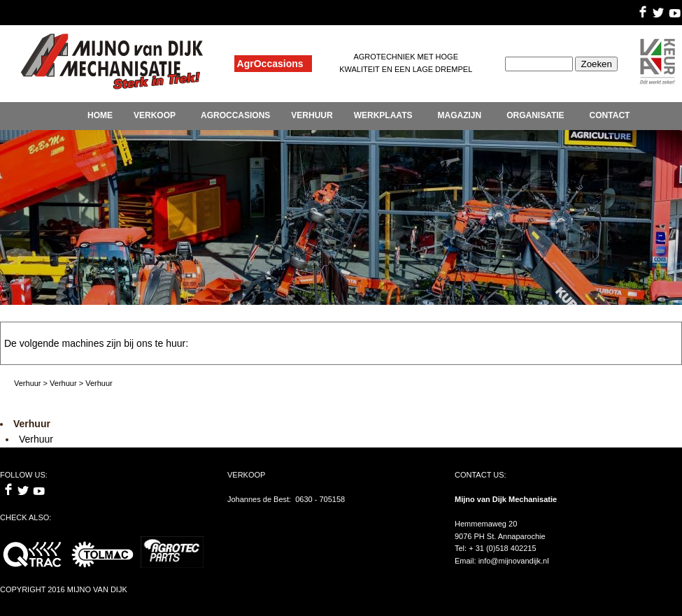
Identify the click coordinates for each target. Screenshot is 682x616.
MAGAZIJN (459, 115)
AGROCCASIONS (235, 115)
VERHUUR (312, 115)
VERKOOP (155, 115)
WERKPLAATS (383, 115)
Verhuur (36, 439)
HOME (100, 115)
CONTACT (610, 115)
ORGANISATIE (535, 115)
